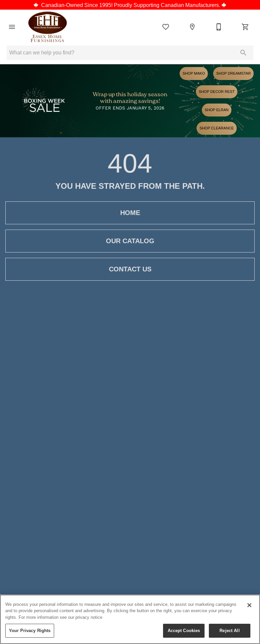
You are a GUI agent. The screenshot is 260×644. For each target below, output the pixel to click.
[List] (166, 27)
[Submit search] (243, 53)
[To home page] (48, 27)
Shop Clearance (217, 128)
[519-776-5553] (219, 27)
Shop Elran (217, 110)
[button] (12, 27)
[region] (130, 619)
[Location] (192, 27)
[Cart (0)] (245, 27)
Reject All (229, 630)
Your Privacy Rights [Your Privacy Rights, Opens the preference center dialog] (30, 630)
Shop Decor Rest (217, 92)
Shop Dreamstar (233, 73)
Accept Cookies (184, 630)
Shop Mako (194, 73)
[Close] (249, 605)
